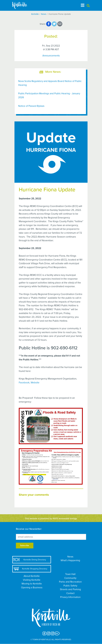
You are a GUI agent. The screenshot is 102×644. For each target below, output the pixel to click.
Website (35, 383)
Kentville (35, 14)
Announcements (51, 56)
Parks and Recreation (70, 582)
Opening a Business (32, 588)
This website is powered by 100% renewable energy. (51, 519)
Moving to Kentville (32, 584)
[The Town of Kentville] (23, 5)
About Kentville (32, 576)
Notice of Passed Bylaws (31, 106)
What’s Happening (70, 560)
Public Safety (70, 586)
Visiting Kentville (32, 580)
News (44, 14)
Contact (70, 593)
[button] (88, 6)
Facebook (24, 383)
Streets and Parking (70, 589)
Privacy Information (70, 597)
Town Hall (70, 574)
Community (70, 578)
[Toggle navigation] (83, 5)
